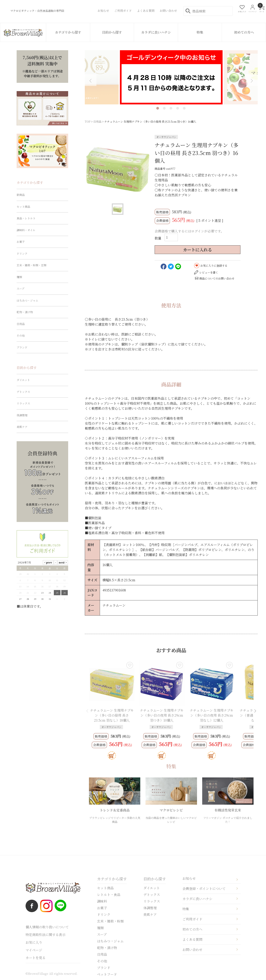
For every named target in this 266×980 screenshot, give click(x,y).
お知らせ (189, 878)
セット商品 (23, 207)
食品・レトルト (26, 218)
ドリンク (22, 254)
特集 (200, 32)
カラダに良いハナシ (156, 32)
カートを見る (36, 958)
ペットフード (107, 974)
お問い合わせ (192, 950)
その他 (21, 335)
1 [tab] (158, 108)
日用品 (97, 122)
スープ (20, 289)
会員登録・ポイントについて (204, 889)
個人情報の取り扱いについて (47, 927)
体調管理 (22, 415)
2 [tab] (164, 108)
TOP (88, 122)
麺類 (19, 277)
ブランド (22, 347)
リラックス (23, 403)
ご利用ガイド (192, 919)
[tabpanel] (171, 77)
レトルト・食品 (109, 895)
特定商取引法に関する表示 (46, 935)
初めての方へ (244, 32)
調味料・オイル (26, 230)
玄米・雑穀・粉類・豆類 (31, 265)
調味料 (102, 901)
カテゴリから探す (68, 32)
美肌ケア (22, 427)
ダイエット (23, 380)
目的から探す (112, 32)
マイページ (34, 950)
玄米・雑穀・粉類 (110, 921)
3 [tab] (171, 108)
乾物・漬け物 (25, 312)
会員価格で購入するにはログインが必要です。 (189, 231)
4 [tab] (178, 108)
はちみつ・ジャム (27, 300)
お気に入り (34, 942)
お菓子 (21, 242)
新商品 (21, 195)
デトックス (23, 392)
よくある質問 (192, 939)
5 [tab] (184, 108)
